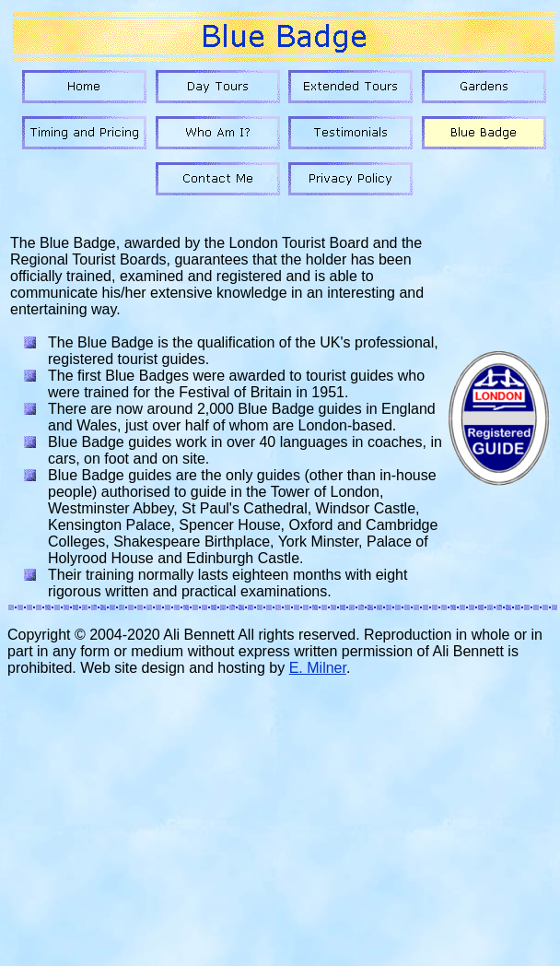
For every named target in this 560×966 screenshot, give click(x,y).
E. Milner (318, 668)
